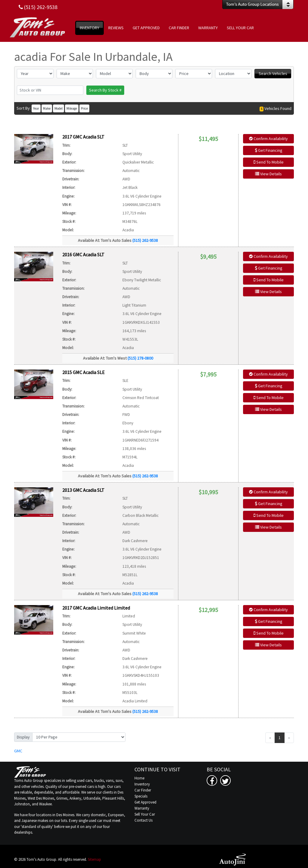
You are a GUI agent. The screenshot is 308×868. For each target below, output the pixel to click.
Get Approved (145, 802)
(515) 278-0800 (140, 358)
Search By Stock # (105, 90)
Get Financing (269, 150)
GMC (18, 751)
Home (139, 778)
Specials (141, 796)
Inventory (142, 784)
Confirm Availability (268, 139)
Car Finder (143, 790)
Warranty (142, 808)
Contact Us (143, 820)
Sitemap (94, 859)
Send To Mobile (269, 162)
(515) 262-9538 (145, 240)
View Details (268, 174)
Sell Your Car (145, 814)
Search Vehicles (273, 73)
